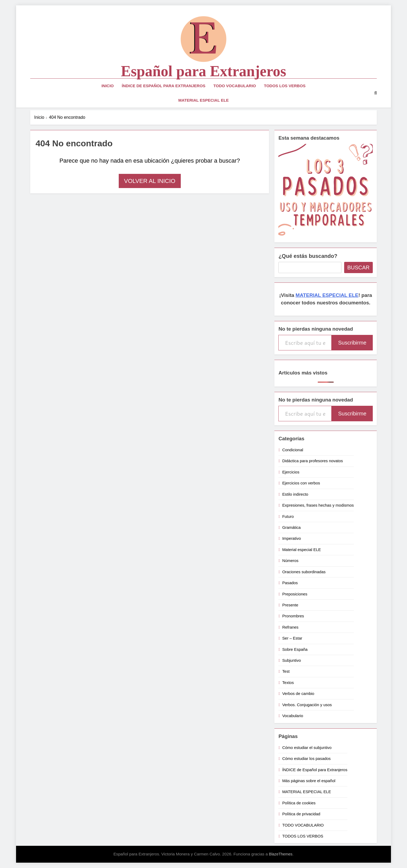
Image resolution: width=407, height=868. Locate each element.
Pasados (290, 583)
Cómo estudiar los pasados (306, 758)
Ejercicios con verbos (301, 483)
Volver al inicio (150, 181)
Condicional (293, 450)
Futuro (288, 516)
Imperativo (291, 538)
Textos (288, 682)
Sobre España (295, 649)
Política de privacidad (301, 814)
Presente (290, 605)
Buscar (358, 267)
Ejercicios (291, 472)
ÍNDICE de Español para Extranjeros (164, 86)
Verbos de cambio (298, 693)
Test (286, 671)
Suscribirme (352, 343)
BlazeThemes (281, 854)
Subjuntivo (291, 660)
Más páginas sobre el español (309, 781)
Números (290, 561)
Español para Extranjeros (204, 71)
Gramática (291, 527)
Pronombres (293, 616)
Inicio (107, 86)
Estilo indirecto (295, 494)
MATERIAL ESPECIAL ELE (204, 100)
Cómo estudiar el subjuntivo (307, 747)
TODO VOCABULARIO (235, 86)
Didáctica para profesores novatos (312, 461)
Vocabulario (293, 716)
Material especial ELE (302, 550)
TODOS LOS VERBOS (285, 86)
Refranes (290, 627)
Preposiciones (295, 594)
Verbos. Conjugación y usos (307, 705)
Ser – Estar (292, 638)
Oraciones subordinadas (304, 572)
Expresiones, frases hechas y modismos (318, 505)
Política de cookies (299, 803)
